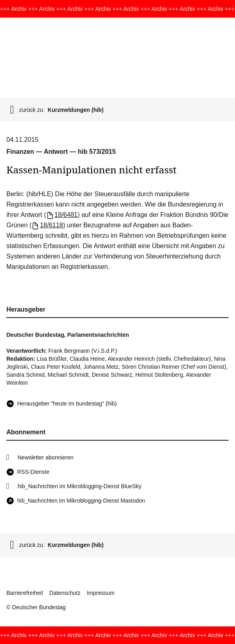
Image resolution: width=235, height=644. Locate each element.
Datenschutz (65, 593)
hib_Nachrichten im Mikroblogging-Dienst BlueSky (79, 486)
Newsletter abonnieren (45, 457)
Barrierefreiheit (25, 593)
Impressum (101, 593)
